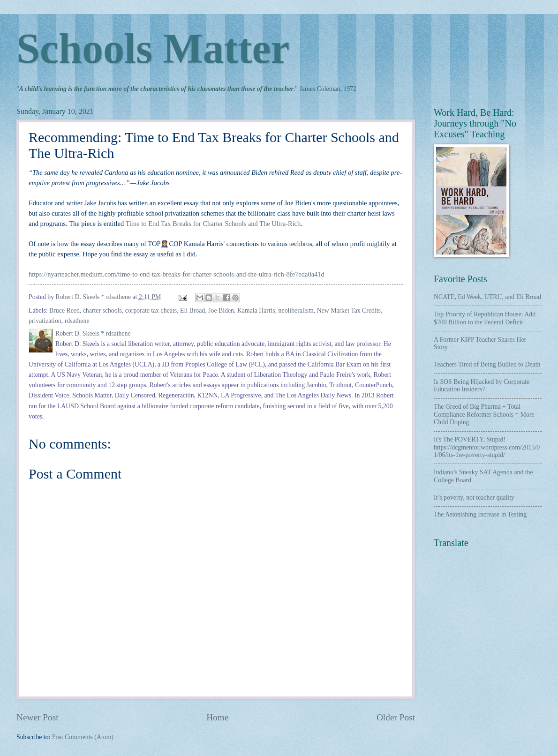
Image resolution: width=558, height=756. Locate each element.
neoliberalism (296, 311)
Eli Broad (192, 311)
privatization (45, 321)
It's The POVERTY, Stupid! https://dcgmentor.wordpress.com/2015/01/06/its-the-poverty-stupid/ (487, 447)
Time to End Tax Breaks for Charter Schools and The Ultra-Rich (213, 224)
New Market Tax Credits (349, 311)
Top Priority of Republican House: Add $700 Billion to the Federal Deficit (485, 318)
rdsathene (77, 321)
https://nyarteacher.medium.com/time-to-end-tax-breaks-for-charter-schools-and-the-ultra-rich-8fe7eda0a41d (177, 274)
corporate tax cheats (151, 311)
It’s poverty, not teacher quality (474, 498)
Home (217, 717)
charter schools (102, 311)
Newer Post (38, 717)
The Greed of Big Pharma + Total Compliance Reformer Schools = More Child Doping (484, 414)
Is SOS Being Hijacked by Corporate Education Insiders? (482, 386)
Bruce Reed (64, 311)
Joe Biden (221, 311)
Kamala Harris (256, 311)
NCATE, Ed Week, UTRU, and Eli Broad (487, 297)
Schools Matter (153, 49)
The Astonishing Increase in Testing (480, 514)
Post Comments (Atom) (83, 737)
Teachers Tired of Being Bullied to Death (487, 364)
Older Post (396, 717)
